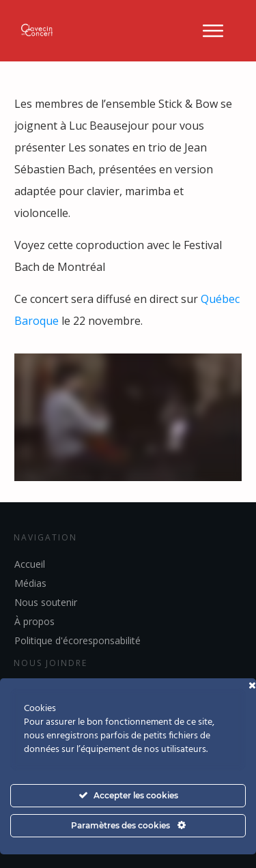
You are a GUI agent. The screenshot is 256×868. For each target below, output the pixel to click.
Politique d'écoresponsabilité (77, 640)
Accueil (30, 564)
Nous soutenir (46, 602)
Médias (30, 583)
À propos (34, 621)
